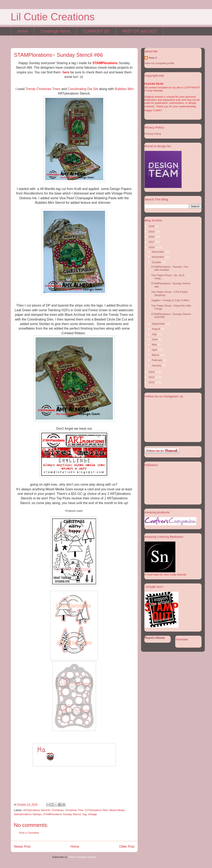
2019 (152, 232)
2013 (152, 382)
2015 (152, 372)
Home (23, 31)
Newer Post (22, 847)
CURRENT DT (96, 31)
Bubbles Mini (124, 89)
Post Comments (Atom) (82, 857)
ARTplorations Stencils (36, 810)
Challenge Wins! (56, 31)
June (155, 339)
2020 (152, 226)
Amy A (153, 58)
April (155, 350)
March (156, 355)
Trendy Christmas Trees (43, 89)
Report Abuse (155, 638)
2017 (152, 242)
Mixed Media (117, 810)
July (155, 334)
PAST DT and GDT (140, 31)
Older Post (127, 847)
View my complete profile (159, 63)
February (158, 360)
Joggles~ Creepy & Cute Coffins (170, 300)
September (159, 324)
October (157, 262)
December (158, 252)
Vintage (93, 814)
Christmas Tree (74, 810)
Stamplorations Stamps (28, 814)
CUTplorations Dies (96, 810)
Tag (84, 814)
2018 (152, 237)
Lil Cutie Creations (53, 17)
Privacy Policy (153, 134)
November (158, 257)
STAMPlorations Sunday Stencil (62, 814)
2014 (152, 377)
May (155, 344)
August (156, 329)
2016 (152, 247)
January (157, 365)
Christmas (58, 810)
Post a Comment (29, 833)
